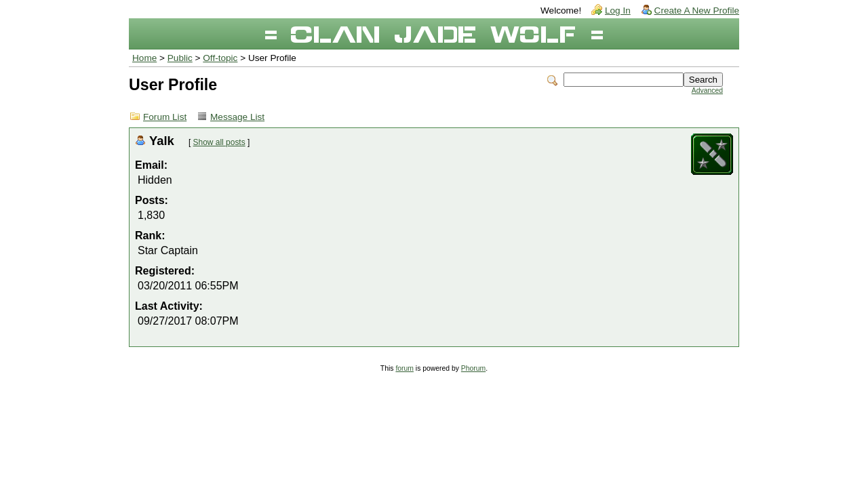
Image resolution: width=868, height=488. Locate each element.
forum (405, 368)
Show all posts (219, 142)
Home (144, 58)
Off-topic (220, 58)
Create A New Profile (697, 11)
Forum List (165, 117)
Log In (618, 11)
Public (180, 58)
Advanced (707, 90)
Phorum (473, 368)
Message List (237, 117)
